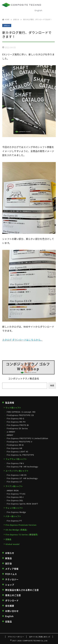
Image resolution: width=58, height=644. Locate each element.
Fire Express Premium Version (21, 525)
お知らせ (7, 25)
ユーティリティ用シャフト (17, 471)
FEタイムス (11, 574)
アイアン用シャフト (14, 486)
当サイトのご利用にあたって (40, 637)
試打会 (9, 563)
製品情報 (10, 403)
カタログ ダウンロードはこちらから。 (23, 340)
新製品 (9, 558)
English (38, 10)
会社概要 (10, 606)
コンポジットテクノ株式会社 (24, 378)
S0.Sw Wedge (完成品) (16, 530)
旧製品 (8, 539)
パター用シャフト (13, 516)
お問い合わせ (12, 611)
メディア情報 (12, 569)
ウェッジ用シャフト (14, 508)
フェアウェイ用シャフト (16, 459)
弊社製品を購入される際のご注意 (22, 590)
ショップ (10, 585)
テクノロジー (12, 579)
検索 (52, 386)
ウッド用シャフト (13, 408)
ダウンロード (12, 600)
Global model (13, 544)
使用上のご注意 (13, 595)
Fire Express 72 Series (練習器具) (22, 535)
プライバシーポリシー (16, 637)
